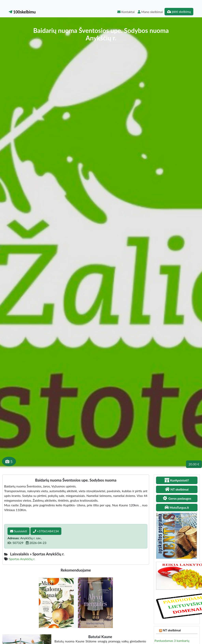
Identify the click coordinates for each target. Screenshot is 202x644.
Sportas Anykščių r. (22, 559)
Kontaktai (126, 12)
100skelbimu (22, 12)
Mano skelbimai (150, 12)
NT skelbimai (172, 630)
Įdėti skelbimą (179, 12)
